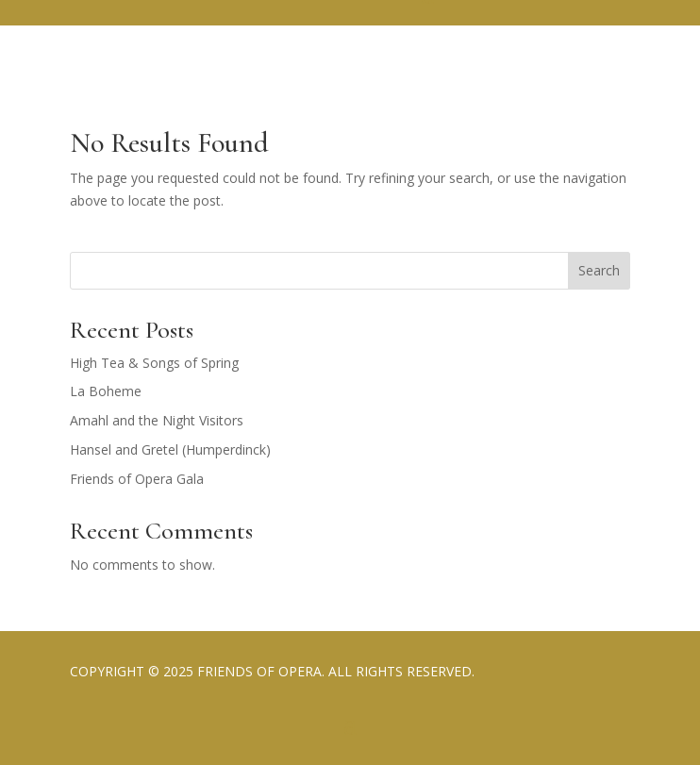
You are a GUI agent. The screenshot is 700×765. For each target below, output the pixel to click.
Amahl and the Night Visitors (157, 420)
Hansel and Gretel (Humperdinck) (170, 449)
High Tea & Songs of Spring (154, 363)
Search (599, 270)
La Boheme (106, 391)
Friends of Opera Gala (137, 479)
